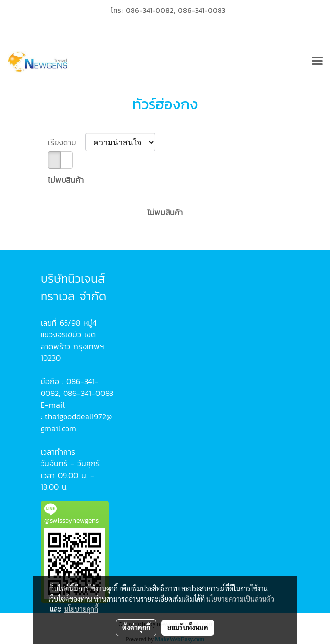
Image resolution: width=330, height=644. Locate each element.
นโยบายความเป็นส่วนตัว (240, 599)
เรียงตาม (66, 142)
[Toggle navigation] (317, 62)
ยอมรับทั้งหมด (188, 627)
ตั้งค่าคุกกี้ (136, 627)
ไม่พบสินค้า (66, 180)
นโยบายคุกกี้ (81, 609)
